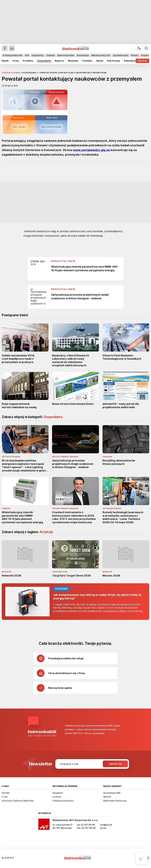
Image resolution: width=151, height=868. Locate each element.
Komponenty (38, 55)
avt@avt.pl (106, 825)
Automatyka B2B (112, 793)
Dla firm (142, 61)
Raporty (59, 61)
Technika (87, 61)
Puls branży (114, 61)
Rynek (5, 61)
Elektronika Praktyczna (115, 801)
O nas (5, 797)
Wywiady (73, 61)
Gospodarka (44, 61)
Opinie (100, 61)
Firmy (16, 61)
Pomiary (135, 55)
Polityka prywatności (63, 801)
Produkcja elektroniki (13, 55)
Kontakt (6, 793)
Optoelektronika (121, 55)
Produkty (28, 61)
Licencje (57, 797)
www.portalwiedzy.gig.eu (91, 150)
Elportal (107, 797)
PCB (27, 55)
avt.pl (103, 828)
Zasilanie (51, 55)
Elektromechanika (66, 55)
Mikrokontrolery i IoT (101, 55)
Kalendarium (131, 61)
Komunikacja (83, 55)
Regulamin (58, 793)
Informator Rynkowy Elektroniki (18, 801)
